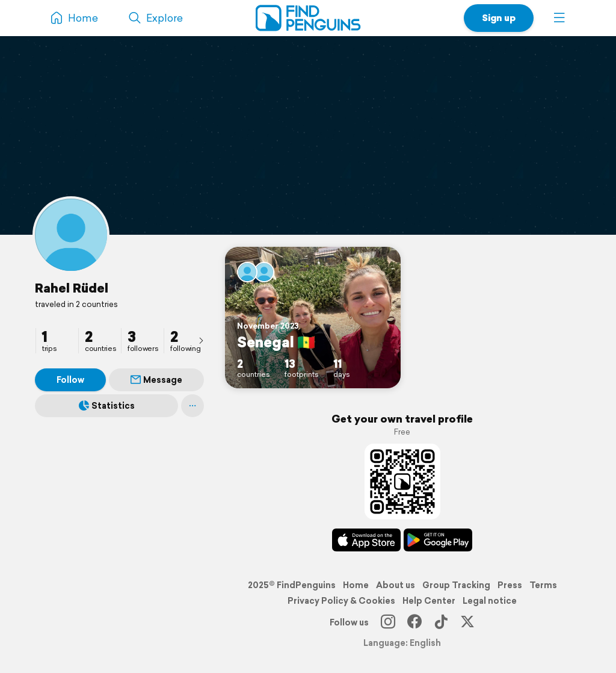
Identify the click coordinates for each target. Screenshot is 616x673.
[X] (467, 622)
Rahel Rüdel (72, 288)
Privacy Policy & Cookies (341, 601)
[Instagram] (388, 622)
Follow (70, 380)
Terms (543, 585)
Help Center (429, 601)
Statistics (107, 406)
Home (356, 585)
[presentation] (201, 340)
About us (396, 585)
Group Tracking (456, 585)
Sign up (499, 18)
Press (510, 585)
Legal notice (490, 601)
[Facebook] (414, 622)
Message (156, 380)
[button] (559, 18)
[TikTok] (441, 622)
